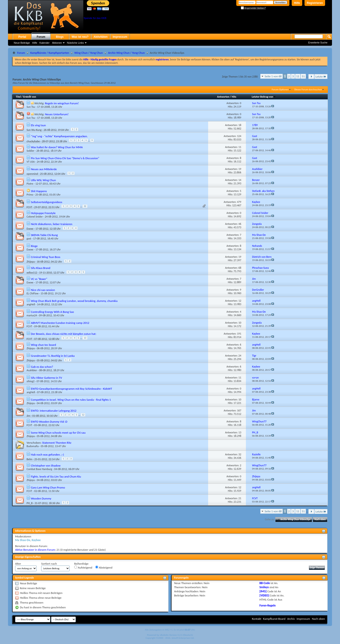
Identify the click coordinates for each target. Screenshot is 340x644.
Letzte (321, 76)
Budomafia (33, 446)
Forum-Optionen (280, 90)
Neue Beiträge (22, 43)
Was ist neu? (80, 37)
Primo (30, 195)
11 (298, 76)
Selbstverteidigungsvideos (47, 202)
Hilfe (297, 3)
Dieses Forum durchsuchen (308, 90)
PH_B (30, 503)
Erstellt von (30, 97)
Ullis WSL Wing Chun (43, 180)
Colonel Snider (35, 217)
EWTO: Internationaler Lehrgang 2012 (54, 411)
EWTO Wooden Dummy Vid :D (49, 422)
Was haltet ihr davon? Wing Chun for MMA (57, 147)
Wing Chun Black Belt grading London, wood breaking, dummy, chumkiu (74, 301)
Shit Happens (39, 191)
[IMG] (263, 591)
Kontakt (257, 619)
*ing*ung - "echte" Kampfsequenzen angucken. (59, 136)
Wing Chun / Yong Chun (89, 53)
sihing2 (31, 381)
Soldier (30, 151)
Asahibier (32, 370)
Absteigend (104, 567)
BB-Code (265, 583)
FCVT (29, 207)
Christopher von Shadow (46, 466)
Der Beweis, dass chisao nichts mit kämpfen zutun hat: (64, 334)
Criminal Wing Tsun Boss (46, 257)
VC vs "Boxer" (39, 279)
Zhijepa (31, 262)
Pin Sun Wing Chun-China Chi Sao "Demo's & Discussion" (65, 158)
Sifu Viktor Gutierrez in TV (46, 378)
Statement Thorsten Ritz (57, 443)
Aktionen (57, 43)
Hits (234, 97)
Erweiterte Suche (318, 43)
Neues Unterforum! (57, 114)
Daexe (30, 229)
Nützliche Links (75, 43)
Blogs (60, 37)
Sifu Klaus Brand (41, 268)
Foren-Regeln (268, 605)
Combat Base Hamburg (39, 469)
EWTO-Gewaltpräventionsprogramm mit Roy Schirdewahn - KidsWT (72, 389)
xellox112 (32, 273)
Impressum (120, 37)
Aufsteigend (83, 567)
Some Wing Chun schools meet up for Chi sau (58, 433)
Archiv (291, 619)
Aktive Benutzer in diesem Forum (35, 550)
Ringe (34, 246)
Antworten (223, 97)
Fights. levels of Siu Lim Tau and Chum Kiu (56, 476)
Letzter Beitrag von (264, 97)
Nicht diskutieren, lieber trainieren (52, 224)
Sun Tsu (31, 107)
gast (29, 239)
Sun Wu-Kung (34, 130)
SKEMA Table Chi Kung (44, 235)
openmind (32, 174)
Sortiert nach (49, 564)
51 (303, 76)
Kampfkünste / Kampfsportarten (50, 53)
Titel (18, 97)
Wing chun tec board (44, 345)
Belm (29, 459)
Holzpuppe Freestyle (43, 213)
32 (85, 206)
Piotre (30, 184)
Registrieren (315, 3)
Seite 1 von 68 (273, 76)
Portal (22, 37)
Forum (41, 37)
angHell (31, 304)
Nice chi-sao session (43, 290)
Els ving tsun (38, 125)
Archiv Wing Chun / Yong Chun (126, 53)
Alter (18, 564)
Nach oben (320, 519)
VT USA (31, 162)
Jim (28, 416)
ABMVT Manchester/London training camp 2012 (60, 323)
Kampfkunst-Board (274, 619)
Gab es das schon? (42, 367)
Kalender (44, 43)
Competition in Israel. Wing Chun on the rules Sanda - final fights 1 (71, 400)
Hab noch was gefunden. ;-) (47, 455)
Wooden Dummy (41, 498)
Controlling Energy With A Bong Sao (52, 312)
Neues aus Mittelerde (44, 169)
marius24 (32, 315)
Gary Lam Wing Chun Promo (48, 487)
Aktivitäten (101, 37)
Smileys (264, 587)
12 (83, 415)
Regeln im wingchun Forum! (62, 103)
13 (85, 338)
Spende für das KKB (95, 18)
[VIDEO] (264, 595)
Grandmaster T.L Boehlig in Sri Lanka (53, 356)
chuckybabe (33, 141)
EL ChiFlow (33, 293)
